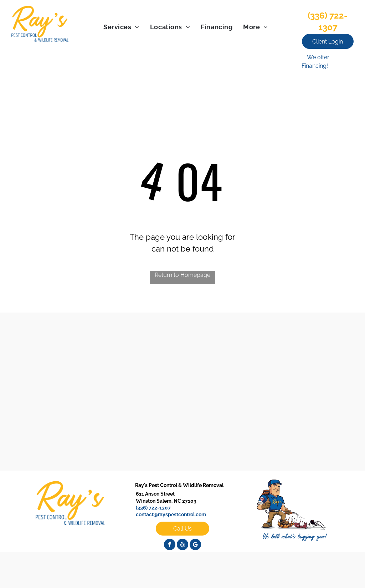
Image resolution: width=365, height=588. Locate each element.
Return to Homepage (182, 275)
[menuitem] (121, 27)
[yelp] (182, 545)
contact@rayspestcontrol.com (171, 514)
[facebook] (170, 545)
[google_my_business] (195, 545)
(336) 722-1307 (153, 508)
